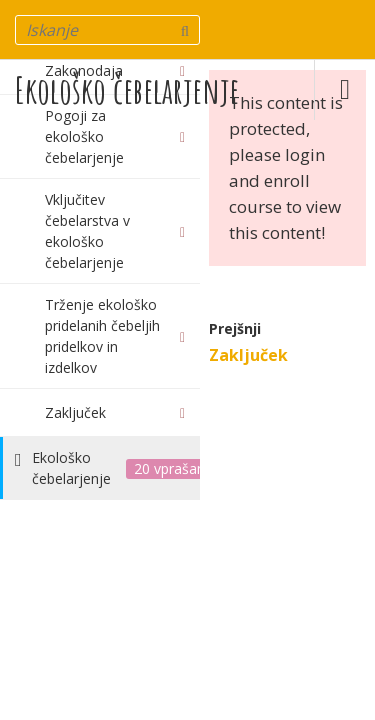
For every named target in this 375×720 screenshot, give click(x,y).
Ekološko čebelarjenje (127, 90)
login (305, 154)
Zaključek (248, 355)
